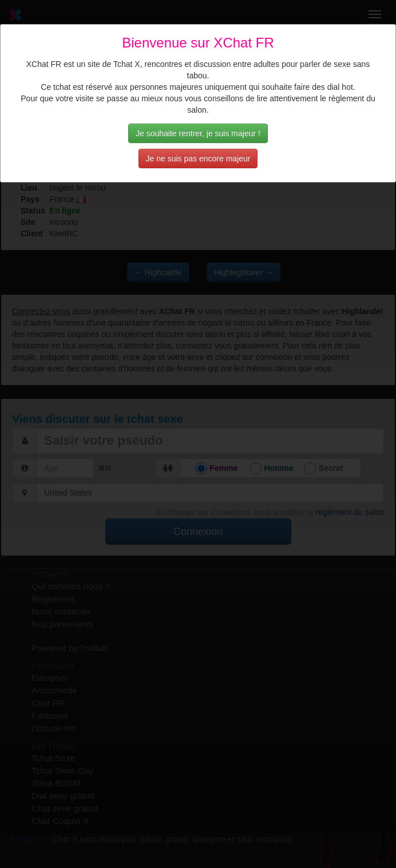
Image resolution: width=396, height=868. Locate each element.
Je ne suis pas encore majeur (198, 158)
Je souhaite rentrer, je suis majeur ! (198, 133)
